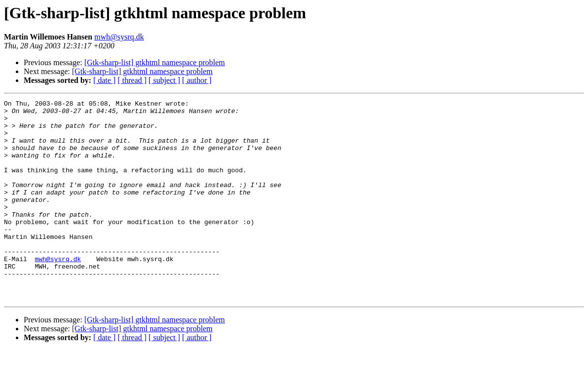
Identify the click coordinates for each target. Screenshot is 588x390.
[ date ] (104, 80)
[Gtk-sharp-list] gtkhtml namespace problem (155, 62)
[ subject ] (164, 80)
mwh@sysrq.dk (119, 37)
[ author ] (197, 80)
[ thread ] (132, 80)
